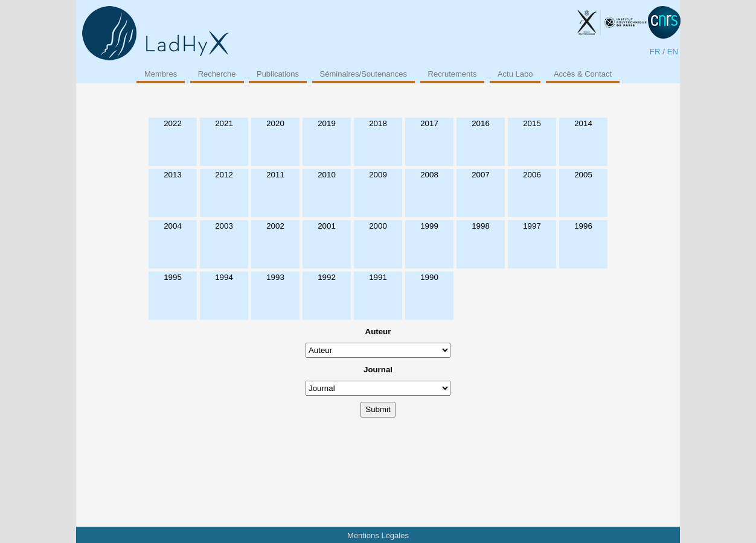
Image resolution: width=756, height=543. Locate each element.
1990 (429, 277)
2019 (327, 123)
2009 (378, 175)
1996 (583, 226)
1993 (275, 277)
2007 (481, 175)
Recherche (217, 74)
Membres (161, 74)
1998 (481, 226)
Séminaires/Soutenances (364, 74)
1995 (173, 277)
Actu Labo (515, 74)
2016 (481, 123)
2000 (378, 226)
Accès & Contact (583, 74)
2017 (429, 123)
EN (673, 52)
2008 (429, 175)
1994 (224, 277)
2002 (275, 226)
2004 (173, 226)
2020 (275, 123)
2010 (327, 175)
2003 (224, 226)
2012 (224, 175)
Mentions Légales (378, 535)
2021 (224, 123)
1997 (532, 226)
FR (655, 52)
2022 (173, 123)
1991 (378, 277)
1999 (429, 226)
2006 (532, 175)
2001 (327, 226)
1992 (327, 277)
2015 (532, 123)
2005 (583, 175)
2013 (173, 175)
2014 (583, 123)
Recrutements (453, 74)
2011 (275, 175)
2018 (378, 123)
